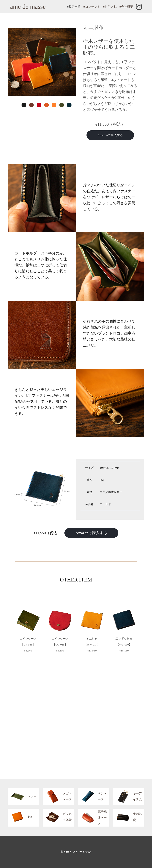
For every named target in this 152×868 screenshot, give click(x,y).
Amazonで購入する (110, 135)
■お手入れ (110, 7)
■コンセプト (92, 7)
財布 (21, 817)
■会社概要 (126, 7)
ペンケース (92, 797)
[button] (13, 62)
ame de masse (28, 7)
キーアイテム (127, 797)
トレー (22, 797)
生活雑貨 (127, 817)
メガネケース (57, 797)
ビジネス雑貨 (57, 817)
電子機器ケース (92, 818)
